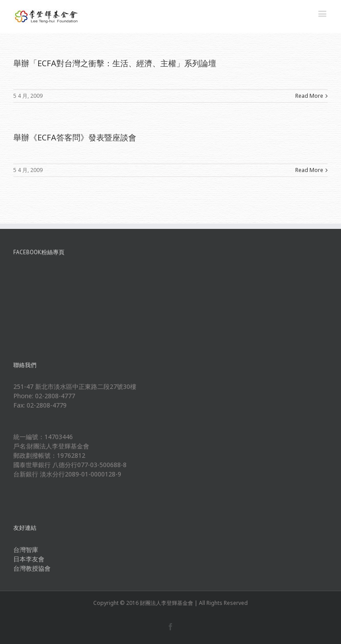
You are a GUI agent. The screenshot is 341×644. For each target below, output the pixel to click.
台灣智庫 (26, 550)
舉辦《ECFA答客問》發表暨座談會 (75, 137)
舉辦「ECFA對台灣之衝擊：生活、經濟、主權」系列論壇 (115, 63)
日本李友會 (29, 559)
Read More (309, 96)
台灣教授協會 (32, 568)
